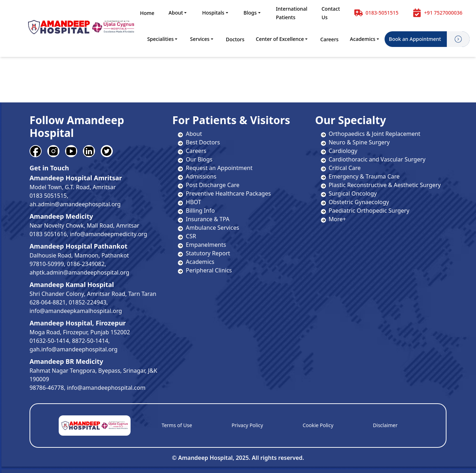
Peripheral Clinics (209, 270)
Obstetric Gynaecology (355, 202)
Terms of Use (177, 425)
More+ (334, 219)
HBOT (193, 202)
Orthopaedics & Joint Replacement (371, 134)
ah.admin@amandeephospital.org (75, 204)
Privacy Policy (247, 425)
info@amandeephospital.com (106, 388)
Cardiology (339, 151)
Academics (365, 39)
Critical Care (341, 168)
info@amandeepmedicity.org (108, 234)
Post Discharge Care (213, 185)
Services (202, 39)
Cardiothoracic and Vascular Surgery (373, 159)
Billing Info (200, 211)
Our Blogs (199, 159)
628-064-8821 (48, 302)
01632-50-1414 (49, 341)
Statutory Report (208, 253)
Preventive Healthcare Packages (228, 193)
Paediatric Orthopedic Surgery (365, 211)
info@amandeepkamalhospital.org (76, 311)
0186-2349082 (86, 264)
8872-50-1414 (90, 341)
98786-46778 (47, 388)
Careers (329, 39)
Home (147, 13)
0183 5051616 (48, 234)
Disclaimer (385, 425)
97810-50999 (47, 264)
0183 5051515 (48, 196)
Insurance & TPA (208, 219)
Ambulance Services (212, 228)
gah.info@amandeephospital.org (73, 349)
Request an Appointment (219, 168)
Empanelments (206, 245)
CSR (191, 236)
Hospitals (216, 13)
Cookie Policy (318, 425)
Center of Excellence (282, 39)
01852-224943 (88, 302)
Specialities (163, 39)
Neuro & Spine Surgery (355, 142)
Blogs (253, 13)
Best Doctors (203, 142)
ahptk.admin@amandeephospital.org (79, 272)
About (178, 13)
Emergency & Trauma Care (360, 176)
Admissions (201, 176)
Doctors (235, 39)
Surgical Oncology (349, 193)
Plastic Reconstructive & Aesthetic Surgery (381, 185)
